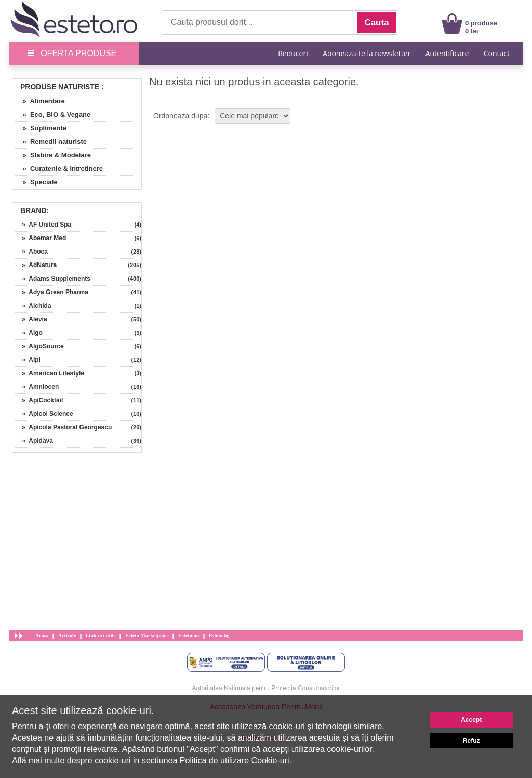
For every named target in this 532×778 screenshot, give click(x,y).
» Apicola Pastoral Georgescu (63, 427)
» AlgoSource (39, 346)
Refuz (471, 741)
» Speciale (36, 182)
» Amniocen (37, 387)
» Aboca (31, 252)
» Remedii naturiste (51, 142)
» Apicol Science (44, 414)
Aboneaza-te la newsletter (367, 53)
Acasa (42, 635)
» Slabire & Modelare (53, 155)
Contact (497, 53)
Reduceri (293, 53)
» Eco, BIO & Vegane (53, 115)
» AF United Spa (43, 225)
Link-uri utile (101, 635)
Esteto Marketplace (147, 635)
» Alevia (31, 319)
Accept (471, 720)
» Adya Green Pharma (52, 292)
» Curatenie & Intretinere (59, 169)
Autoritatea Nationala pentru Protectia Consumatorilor (266, 688)
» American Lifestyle (50, 373)
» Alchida (33, 306)
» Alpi (28, 360)
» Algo (29, 333)
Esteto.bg (219, 635)
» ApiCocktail (39, 400)
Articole (67, 635)
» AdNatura (36, 265)
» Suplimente (41, 128)
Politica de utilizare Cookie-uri (235, 761)
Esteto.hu (189, 635)
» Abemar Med (41, 238)
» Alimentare (40, 101)
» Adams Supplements (53, 279)
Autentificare (447, 53)
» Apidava (34, 441)
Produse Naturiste (60, 87)
